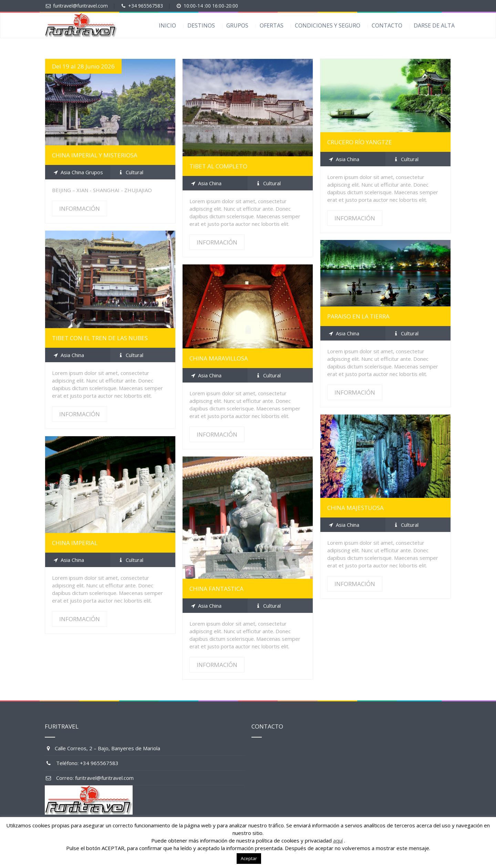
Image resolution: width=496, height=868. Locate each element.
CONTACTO (387, 25)
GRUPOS (237, 25)
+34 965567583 (146, 6)
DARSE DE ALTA (434, 25)
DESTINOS (201, 25)
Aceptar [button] (249, 858)
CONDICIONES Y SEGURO (328, 25)
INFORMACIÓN (80, 208)
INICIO (167, 25)
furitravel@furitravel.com (80, 6)
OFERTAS (272, 25)
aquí (338, 840)
